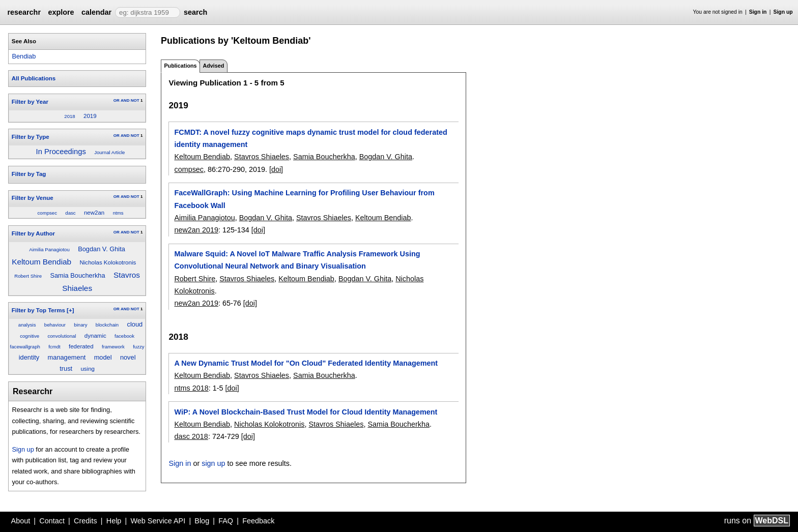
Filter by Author (33, 233)
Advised (213, 66)
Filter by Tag (29, 174)
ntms (118, 213)
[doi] (276, 169)
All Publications (34, 78)
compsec (47, 213)
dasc (70, 213)
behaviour (55, 325)
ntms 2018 (191, 388)
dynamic (95, 336)
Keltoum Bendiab (41, 262)
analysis (27, 325)
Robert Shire (28, 276)
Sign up (783, 12)
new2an (94, 213)
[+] (70, 310)
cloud (135, 324)
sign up (213, 463)
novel (128, 357)
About (21, 521)
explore (61, 12)
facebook (124, 336)
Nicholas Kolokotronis (108, 262)
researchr (24, 12)
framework (113, 347)
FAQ (226, 521)
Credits (85, 521)
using (88, 369)
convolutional (62, 336)
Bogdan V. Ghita (102, 249)
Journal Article (109, 152)
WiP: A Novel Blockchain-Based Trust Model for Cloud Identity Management (306, 412)
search (195, 12)
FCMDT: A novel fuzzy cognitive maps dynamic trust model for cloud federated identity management (310, 138)
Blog (202, 521)
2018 (69, 116)
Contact (52, 521)
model (103, 357)
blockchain (107, 325)
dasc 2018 (191, 436)
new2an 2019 (196, 230)
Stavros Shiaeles (262, 157)
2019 (90, 116)
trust (66, 368)
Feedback (258, 521)
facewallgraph (25, 347)
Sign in (758, 12)
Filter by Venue (33, 198)
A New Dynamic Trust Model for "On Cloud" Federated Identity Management (306, 363)
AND (125, 100)
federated (81, 346)
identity (29, 357)
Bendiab (24, 56)
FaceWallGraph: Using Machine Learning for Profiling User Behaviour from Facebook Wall (304, 199)
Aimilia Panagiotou (49, 249)
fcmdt (54, 347)
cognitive (30, 336)
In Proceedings (61, 152)
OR (117, 100)
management (67, 357)
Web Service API (158, 521)
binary (80, 325)
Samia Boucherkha (77, 275)
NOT (135, 100)
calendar (96, 12)
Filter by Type (31, 137)
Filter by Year (30, 102)
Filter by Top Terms (38, 310)
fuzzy (138, 347)
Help (114, 521)
